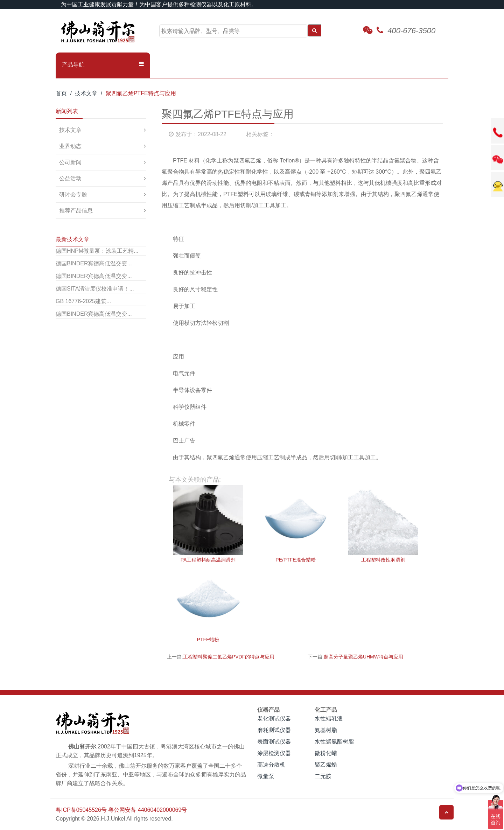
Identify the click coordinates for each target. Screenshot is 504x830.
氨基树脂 (326, 730)
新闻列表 (67, 111)
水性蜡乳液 (329, 719)
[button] (103, 65)
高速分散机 (271, 765)
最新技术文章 (72, 239)
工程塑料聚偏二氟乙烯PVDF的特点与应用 (229, 657)
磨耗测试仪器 (274, 730)
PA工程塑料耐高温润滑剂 (208, 560)
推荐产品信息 (76, 211)
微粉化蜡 (326, 753)
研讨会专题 (73, 194)
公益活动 (70, 178)
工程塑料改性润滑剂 (383, 560)
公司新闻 (70, 162)
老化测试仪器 (274, 719)
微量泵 (266, 776)
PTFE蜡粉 (208, 640)
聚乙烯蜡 (326, 765)
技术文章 (86, 93)
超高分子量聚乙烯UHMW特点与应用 (363, 657)
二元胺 (323, 776)
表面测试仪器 (274, 742)
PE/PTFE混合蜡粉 (295, 560)
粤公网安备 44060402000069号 (148, 810)
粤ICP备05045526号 (81, 810)
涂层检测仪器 (274, 753)
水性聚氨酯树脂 (334, 742)
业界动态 (70, 146)
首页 (61, 93)
